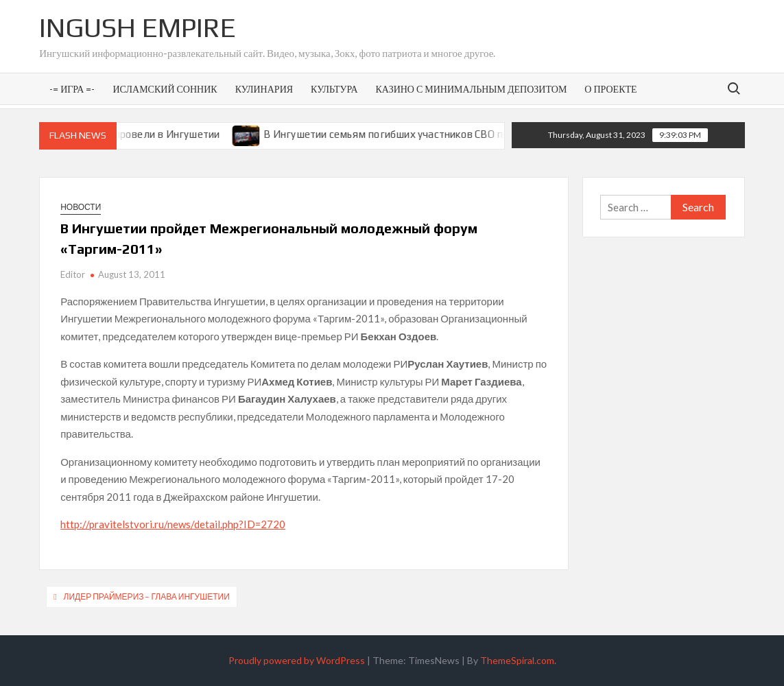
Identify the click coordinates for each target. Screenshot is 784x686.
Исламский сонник (165, 89)
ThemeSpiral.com (517, 660)
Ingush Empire (138, 27)
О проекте (610, 89)
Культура (334, 89)
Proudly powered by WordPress (297, 660)
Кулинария (264, 89)
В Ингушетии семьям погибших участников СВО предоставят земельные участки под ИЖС (492, 134)
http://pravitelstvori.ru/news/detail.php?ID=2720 (173, 524)
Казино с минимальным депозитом (472, 89)
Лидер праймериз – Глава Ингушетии (147, 596)
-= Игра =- (72, 89)
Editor (73, 274)
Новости (81, 207)
